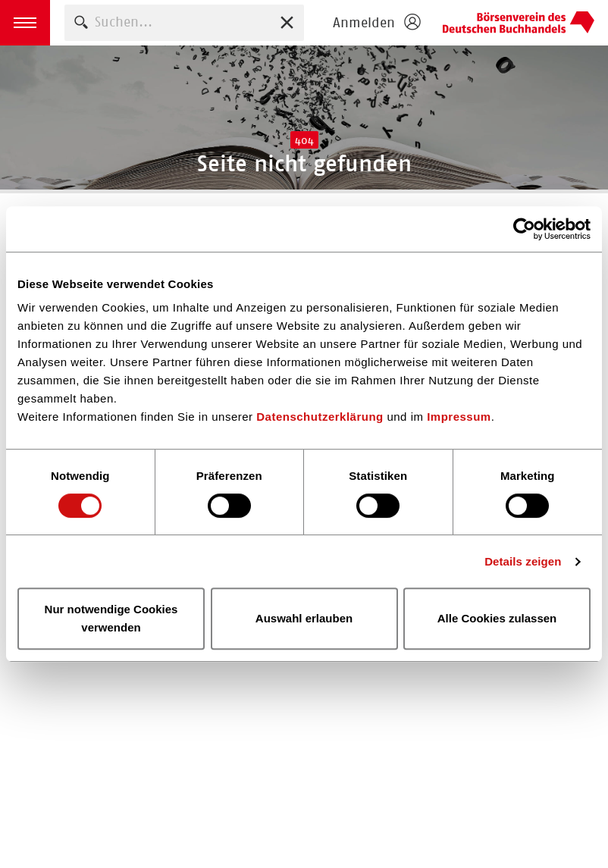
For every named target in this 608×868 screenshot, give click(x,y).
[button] (25, 23)
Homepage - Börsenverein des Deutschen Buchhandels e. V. (519, 23)
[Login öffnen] (376, 23)
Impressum (459, 417)
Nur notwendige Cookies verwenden (111, 618)
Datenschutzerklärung (320, 417)
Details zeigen (523, 561)
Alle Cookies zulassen (497, 618)
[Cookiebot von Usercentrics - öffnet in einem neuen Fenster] (524, 229)
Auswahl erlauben (304, 618)
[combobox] (184, 22)
